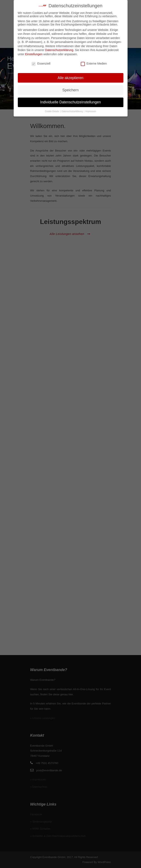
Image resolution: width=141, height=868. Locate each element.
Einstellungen (34, 54)
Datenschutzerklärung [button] (73, 111)
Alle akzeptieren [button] (70, 78)
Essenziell (41, 63)
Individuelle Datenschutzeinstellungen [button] (70, 102)
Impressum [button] (91, 111)
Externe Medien (94, 63)
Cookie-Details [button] (52, 111)
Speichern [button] (70, 90)
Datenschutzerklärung (59, 50)
